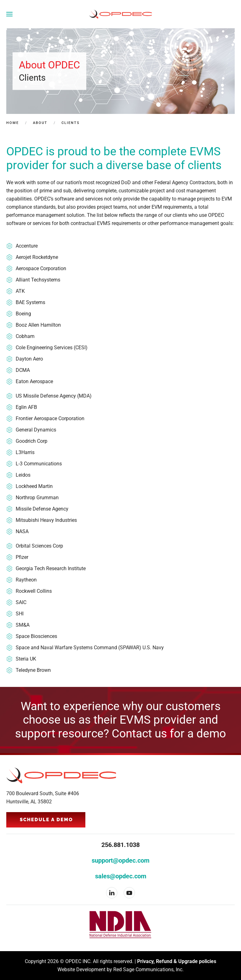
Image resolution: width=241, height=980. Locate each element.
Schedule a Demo (46, 820)
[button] (9, 14)
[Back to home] (120, 14)
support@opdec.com (120, 860)
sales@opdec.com (121, 876)
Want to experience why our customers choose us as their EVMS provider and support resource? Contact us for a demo (120, 720)
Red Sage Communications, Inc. (148, 969)
